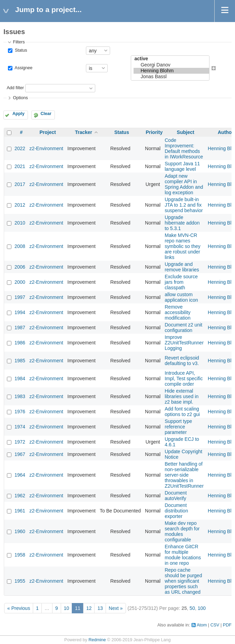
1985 (20, 361)
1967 (20, 454)
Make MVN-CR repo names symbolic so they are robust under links (182, 246)
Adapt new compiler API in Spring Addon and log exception (184, 184)
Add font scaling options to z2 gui (182, 412)
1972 (20, 442)
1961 (20, 511)
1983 (20, 396)
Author (226, 132)
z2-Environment (46, 148)
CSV (215, 625)
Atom (202, 625)
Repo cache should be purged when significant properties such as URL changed (183, 581)
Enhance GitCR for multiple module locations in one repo (183, 555)
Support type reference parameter (178, 427)
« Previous (19, 608)
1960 (20, 531)
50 (192, 608)
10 (67, 608)
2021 (20, 166)
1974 (20, 427)
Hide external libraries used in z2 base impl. (182, 396)
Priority (154, 132)
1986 (20, 343)
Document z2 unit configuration (183, 328)
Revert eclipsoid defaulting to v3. (182, 361)
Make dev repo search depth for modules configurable (182, 531)
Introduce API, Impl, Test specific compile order (184, 378)
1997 (20, 297)
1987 (20, 328)
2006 (20, 267)
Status (20, 50)
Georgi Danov (171, 65)
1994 (20, 312)
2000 (20, 282)
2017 (20, 184)
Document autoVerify (176, 496)
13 (100, 608)
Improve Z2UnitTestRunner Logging (184, 343)
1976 (20, 412)
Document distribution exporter (176, 511)
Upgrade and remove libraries (182, 267)
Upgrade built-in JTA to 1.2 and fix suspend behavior (184, 205)
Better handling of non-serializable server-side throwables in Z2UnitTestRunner (184, 475)
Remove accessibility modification (178, 312)
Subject (185, 132)
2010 (20, 223)
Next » (116, 608)
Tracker (84, 132)
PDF (227, 625)
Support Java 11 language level (182, 166)
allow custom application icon (181, 297)
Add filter (15, 88)
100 (202, 608)
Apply (18, 114)
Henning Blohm (171, 71)
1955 (20, 581)
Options (20, 98)
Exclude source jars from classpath (181, 282)
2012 (20, 205)
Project (47, 132)
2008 (20, 246)
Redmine (97, 640)
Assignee (23, 68)
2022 (20, 148)
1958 (20, 555)
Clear (46, 114)
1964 (20, 475)
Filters (19, 42)
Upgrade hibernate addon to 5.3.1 (182, 223)
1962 (20, 496)
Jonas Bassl (171, 77)
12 (89, 608)
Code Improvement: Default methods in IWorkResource (184, 148)
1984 (20, 378)
